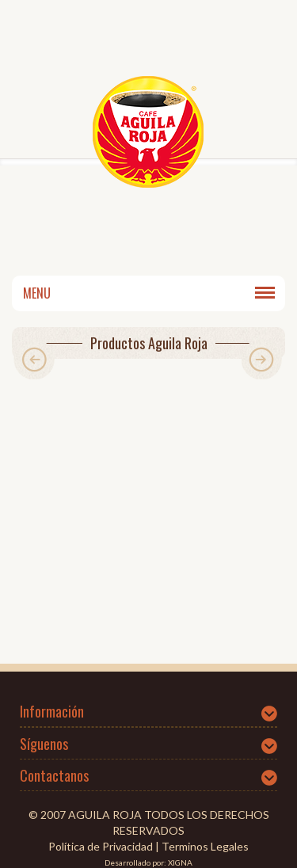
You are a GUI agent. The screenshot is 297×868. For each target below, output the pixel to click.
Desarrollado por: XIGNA (148, 862)
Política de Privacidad (101, 846)
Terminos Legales (205, 846)
